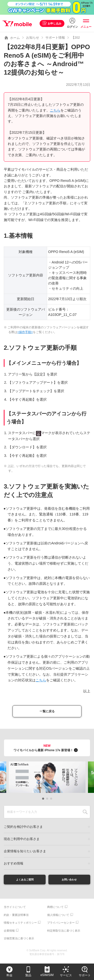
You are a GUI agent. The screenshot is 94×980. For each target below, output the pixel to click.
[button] (43, 800)
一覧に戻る (47, 712)
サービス (66, 975)
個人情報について (58, 918)
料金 (10, 975)
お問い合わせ (69, 882)
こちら (55, 110)
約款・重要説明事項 (16, 918)
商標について (55, 910)
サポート (85, 975)
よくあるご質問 (25, 882)
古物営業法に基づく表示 (19, 942)
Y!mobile (18, 23)
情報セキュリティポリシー (20, 926)
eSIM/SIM (47, 975)
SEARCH (85, 814)
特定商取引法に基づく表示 (64, 934)
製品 (28, 975)
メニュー (86, 27)
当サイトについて (15, 910)
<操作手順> (25, 332)
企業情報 (9, 934)
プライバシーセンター (61, 926)
